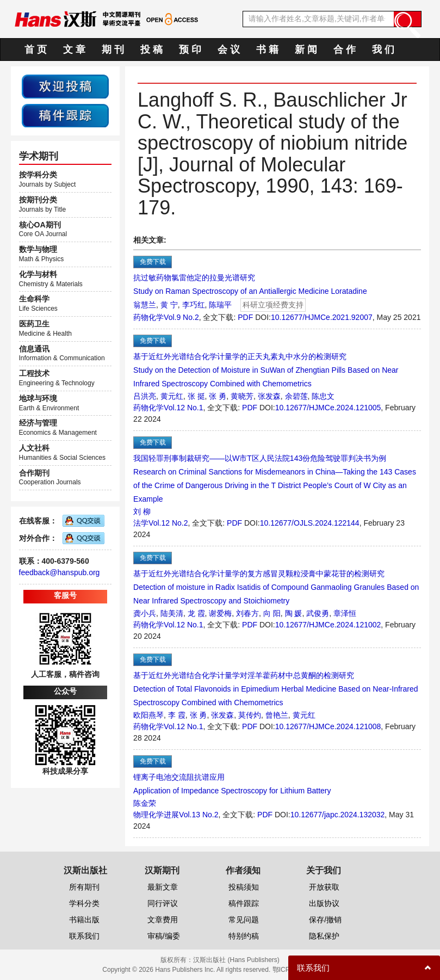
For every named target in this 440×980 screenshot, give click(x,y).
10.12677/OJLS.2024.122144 (310, 523)
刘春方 (247, 613)
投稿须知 (244, 887)
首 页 (36, 50)
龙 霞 (196, 613)
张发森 (269, 396)
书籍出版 (84, 920)
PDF (245, 317)
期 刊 (113, 50)
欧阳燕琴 (148, 715)
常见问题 (244, 920)
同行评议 (163, 903)
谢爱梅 (220, 613)
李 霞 (177, 715)
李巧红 (194, 305)
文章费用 (163, 920)
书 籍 (267, 50)
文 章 (74, 50)
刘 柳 (142, 511)
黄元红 (172, 396)
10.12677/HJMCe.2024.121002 (328, 625)
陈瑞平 (220, 305)
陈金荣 (145, 803)
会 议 (229, 50)
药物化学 (148, 317)
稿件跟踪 (244, 903)
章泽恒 (345, 613)
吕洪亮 (145, 396)
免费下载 (153, 262)
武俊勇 (318, 613)
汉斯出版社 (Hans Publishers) (236, 960)
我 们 (383, 50)
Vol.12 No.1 (183, 408)
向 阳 (272, 613)
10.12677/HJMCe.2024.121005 (328, 408)
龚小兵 (145, 613)
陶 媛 (294, 613)
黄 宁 (169, 305)
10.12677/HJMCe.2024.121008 (328, 726)
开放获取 (324, 887)
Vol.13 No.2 (199, 815)
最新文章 (163, 887)
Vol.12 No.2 (168, 523)
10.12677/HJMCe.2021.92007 (322, 317)
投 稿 (151, 50)
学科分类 (84, 903)
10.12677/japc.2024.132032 (338, 815)
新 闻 (306, 50)
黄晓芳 (242, 396)
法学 (141, 523)
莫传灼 (250, 715)
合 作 (345, 50)
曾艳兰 (277, 715)
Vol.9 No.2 (181, 317)
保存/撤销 (325, 920)
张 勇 (218, 396)
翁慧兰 (145, 305)
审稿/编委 (164, 936)
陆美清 (172, 613)
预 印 (190, 50)
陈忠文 (323, 396)
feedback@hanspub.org (60, 572)
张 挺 (196, 396)
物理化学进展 (156, 815)
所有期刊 (84, 887)
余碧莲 (296, 396)
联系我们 (84, 936)
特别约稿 (244, 936)
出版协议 (324, 903)
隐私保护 (324, 936)
